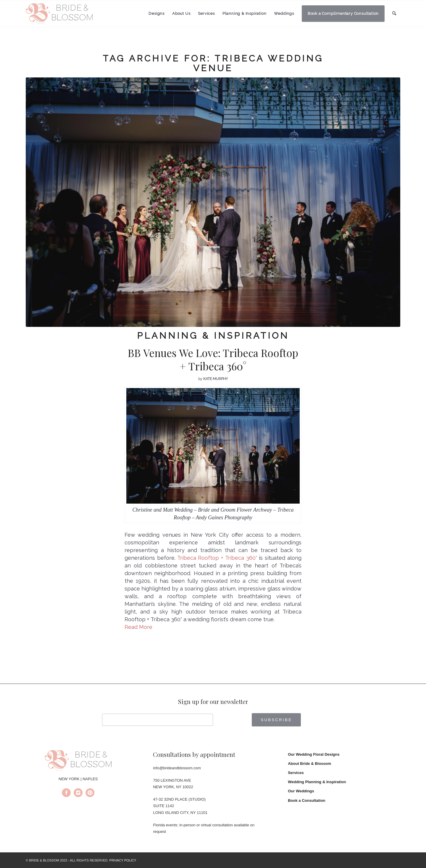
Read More (138, 627)
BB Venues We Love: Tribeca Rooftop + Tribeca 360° (213, 360)
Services (296, 773)
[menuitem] (156, 14)
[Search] (394, 13)
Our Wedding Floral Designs (314, 754)
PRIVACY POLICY (123, 860)
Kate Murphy (216, 379)
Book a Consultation (306, 800)
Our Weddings (301, 791)
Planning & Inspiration (213, 336)
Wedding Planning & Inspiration (317, 782)
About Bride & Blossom (309, 764)
